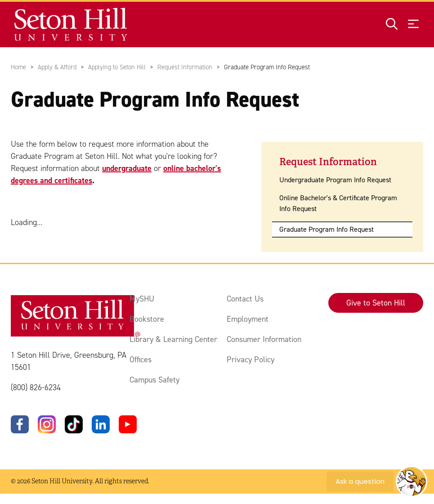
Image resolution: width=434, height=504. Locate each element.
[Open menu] (413, 25)
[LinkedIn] (101, 424)
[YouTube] (128, 424)
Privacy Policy (251, 360)
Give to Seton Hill (376, 303)
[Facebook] (20, 424)
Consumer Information (264, 339)
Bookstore (147, 319)
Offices (141, 360)
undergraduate (127, 168)
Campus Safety (154, 380)
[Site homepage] (71, 25)
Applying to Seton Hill (117, 67)
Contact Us (245, 299)
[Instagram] (47, 424)
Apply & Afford (57, 67)
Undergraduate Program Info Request (335, 180)
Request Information (185, 67)
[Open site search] (392, 25)
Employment (248, 319)
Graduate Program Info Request (327, 229)
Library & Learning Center (173, 339)
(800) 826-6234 (36, 387)
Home (18, 67)
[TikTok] (74, 424)
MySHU (142, 299)
